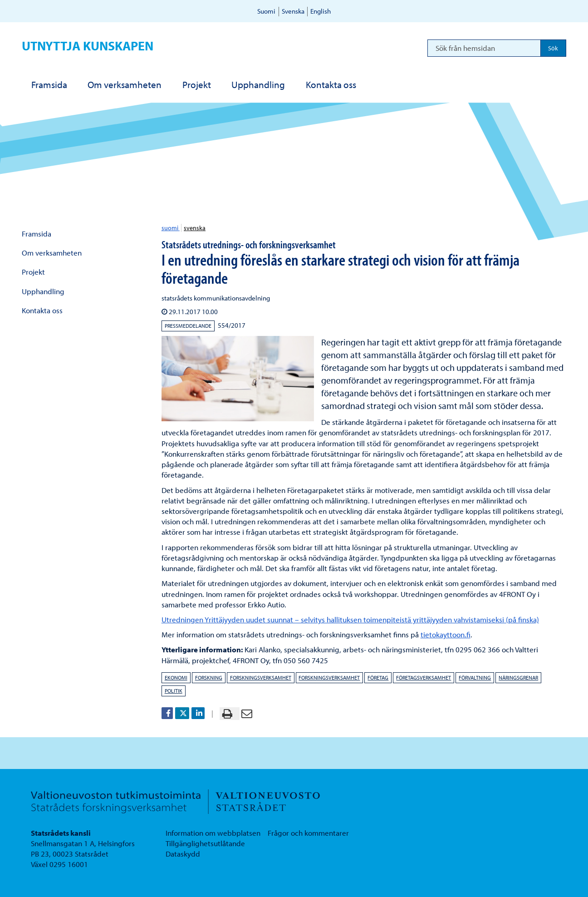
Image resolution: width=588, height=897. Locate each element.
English (321, 11)
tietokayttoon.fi (446, 634)
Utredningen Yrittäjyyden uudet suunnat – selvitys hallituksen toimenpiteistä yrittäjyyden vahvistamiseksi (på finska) (350, 619)
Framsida (37, 234)
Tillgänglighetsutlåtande (205, 843)
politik (174, 691)
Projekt (33, 272)
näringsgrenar (518, 678)
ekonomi (176, 678)
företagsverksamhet (424, 678)
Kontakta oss (42, 310)
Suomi (266, 11)
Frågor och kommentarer (308, 833)
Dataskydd (183, 854)
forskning (209, 678)
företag (378, 678)
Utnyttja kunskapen (88, 46)
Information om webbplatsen (213, 833)
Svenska (293, 11)
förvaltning (475, 678)
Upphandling (43, 291)
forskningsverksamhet (261, 678)
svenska (195, 228)
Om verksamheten (52, 253)
